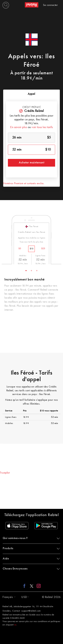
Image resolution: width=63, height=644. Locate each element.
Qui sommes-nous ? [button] (31, 538)
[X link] (32, 586)
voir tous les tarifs (42, 127)
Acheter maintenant (32, 163)
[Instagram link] (38, 586)
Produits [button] (31, 548)
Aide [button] (31, 559)
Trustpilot (5, 473)
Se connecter (50, 5)
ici (15, 625)
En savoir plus (19, 127)
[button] (8, 597)
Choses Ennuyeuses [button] (31, 569)
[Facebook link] (25, 586)
